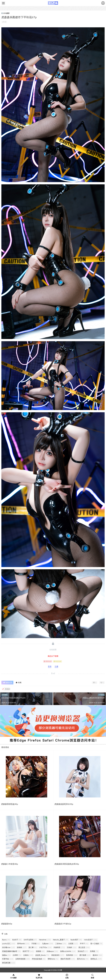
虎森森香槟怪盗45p (10, 804)
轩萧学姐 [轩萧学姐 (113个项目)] (8, 959)
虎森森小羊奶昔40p (10, 864)
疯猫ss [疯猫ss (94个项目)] (6, 955)
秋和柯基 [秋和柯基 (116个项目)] (72, 955)
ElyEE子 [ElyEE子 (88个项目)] (17, 940)
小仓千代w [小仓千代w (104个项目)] (45, 947)
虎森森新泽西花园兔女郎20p (67, 864)
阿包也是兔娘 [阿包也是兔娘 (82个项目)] (39, 959)
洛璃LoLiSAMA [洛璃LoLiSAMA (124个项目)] (68, 951)
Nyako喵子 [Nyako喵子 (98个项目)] (76, 940)
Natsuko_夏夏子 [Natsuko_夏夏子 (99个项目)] (61, 940)
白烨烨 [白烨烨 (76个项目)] (17, 955)
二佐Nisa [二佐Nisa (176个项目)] (61, 944)
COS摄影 (6, 13)
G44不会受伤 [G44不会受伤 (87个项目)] (30, 940)
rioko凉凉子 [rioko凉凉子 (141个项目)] (91, 940)
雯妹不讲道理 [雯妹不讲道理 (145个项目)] (68, 959)
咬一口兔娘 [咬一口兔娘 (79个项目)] (96, 944)
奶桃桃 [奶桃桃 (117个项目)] (22, 947)
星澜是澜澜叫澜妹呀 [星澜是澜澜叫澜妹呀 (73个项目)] (11, 951)
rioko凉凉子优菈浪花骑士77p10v (14, 698)
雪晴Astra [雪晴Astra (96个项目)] (53, 959)
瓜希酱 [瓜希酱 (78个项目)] (94, 951)
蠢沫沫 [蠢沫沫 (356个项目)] (97, 955)
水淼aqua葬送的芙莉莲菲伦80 (94, 698)
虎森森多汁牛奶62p (63, 924)
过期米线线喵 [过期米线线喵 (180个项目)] (23, 959)
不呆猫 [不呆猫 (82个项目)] (36, 944)
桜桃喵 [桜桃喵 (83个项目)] (40, 951)
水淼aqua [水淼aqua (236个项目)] (52, 951)
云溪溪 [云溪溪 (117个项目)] (73, 944)
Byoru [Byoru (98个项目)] (6, 940)
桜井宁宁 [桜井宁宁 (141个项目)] (28, 951)
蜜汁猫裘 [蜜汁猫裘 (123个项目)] (85, 955)
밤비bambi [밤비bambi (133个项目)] (23, 944)
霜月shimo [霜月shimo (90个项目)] (83, 959)
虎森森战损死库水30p (64, 804)
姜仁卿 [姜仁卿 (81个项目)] (33, 947)
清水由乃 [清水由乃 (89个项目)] (83, 951)
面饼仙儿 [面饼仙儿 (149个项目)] (96, 959)
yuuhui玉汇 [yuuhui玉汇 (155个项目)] (9, 944)
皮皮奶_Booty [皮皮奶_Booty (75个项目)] (42, 955)
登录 (50, 666)
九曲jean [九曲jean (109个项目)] (48, 944)
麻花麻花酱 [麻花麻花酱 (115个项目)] (9, 963)
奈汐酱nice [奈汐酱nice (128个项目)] (8, 947)
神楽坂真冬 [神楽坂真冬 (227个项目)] (58, 955)
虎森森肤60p (7, 924)
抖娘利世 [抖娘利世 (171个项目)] (59, 947)
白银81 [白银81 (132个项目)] (28, 955)
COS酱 (59, 970)
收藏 (18, 683)
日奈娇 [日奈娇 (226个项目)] (72, 947)
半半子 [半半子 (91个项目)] (84, 944)
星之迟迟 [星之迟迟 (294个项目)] (84, 947)
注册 (56, 666)
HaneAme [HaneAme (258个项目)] (45, 940)
